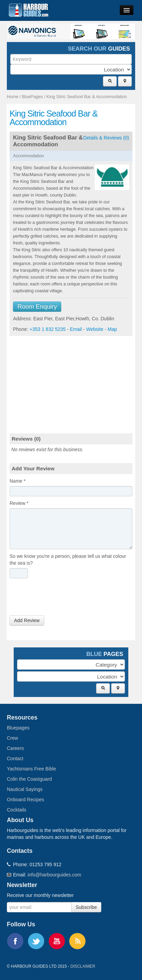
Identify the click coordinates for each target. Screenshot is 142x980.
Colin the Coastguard (29, 779)
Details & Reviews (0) (106, 138)
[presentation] (62, 599)
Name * (18, 481)
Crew (12, 738)
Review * (19, 503)
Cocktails (17, 810)
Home (13, 97)
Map (112, 329)
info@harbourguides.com (55, 875)
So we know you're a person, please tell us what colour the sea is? (68, 560)
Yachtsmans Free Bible (31, 769)
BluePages (32, 97)
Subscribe (86, 907)
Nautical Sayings (25, 789)
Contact (15, 759)
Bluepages (18, 728)
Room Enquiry (37, 307)
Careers (15, 748)
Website (95, 329)
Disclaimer (83, 966)
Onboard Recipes (25, 800)
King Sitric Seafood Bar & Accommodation (87, 97)
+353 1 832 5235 (48, 329)
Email (76, 329)
